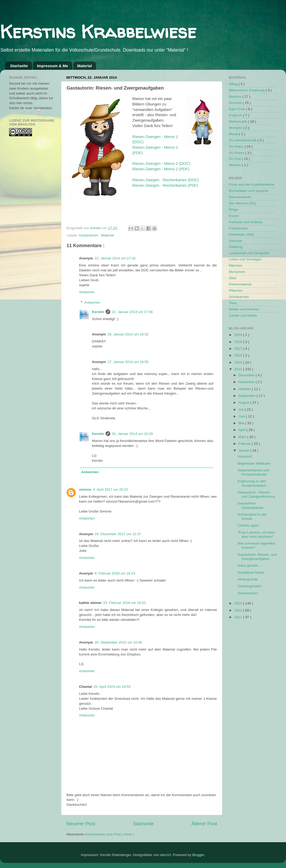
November (247, 382)
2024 (239, 335)
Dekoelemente (240, 197)
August (244, 402)
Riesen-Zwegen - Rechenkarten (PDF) (165, 185)
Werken (235, 165)
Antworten (87, 292)
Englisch (236, 115)
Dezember (247, 375)
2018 (239, 342)
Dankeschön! (248, 593)
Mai (242, 423)
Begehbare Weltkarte (254, 463)
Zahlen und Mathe (243, 316)
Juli (242, 410)
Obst (233, 278)
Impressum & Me (53, 66)
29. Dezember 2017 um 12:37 (118, 534)
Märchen (236, 266)
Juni (242, 416)
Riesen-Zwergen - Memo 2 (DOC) (161, 164)
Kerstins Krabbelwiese (98, 32)
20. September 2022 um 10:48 (118, 642)
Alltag (234, 84)
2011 (239, 617)
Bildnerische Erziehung (247, 90)
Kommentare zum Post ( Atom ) (110, 834)
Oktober (245, 389)
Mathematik (238, 121)
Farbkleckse (238, 228)
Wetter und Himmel (244, 309)
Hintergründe (248, 579)
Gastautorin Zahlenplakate (251, 505)
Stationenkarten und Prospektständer (253, 472)
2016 (239, 355)
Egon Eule (237, 109)
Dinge (233, 210)
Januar (244, 450)
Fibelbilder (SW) (241, 235)
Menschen (237, 272)
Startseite (19, 66)
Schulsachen (239, 297)
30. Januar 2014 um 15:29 (132, 434)
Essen (234, 216)
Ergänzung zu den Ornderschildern (252, 483)
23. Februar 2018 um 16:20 (125, 603)
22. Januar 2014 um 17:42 (115, 258)
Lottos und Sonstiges (245, 259)
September (248, 396)
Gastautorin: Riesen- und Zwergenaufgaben (257, 557)
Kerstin (96, 228)
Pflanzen (236, 291)
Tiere (233, 303)
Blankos (236, 96)
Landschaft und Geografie (249, 253)
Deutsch (236, 103)
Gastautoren (89, 235)
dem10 (165, 855)
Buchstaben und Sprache (249, 191)
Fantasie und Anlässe (246, 222)
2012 (239, 610)
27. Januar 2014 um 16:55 (128, 362)
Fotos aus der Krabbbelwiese (252, 185)
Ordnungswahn (250, 586)
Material (85, 66)
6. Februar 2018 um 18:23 (115, 573)
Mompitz (236, 128)
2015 (239, 362)
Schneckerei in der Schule (252, 517)
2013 (239, 603)
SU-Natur (237, 146)
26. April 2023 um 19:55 (112, 687)
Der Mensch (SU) (242, 203)
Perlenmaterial (240, 284)
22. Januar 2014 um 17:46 (132, 312)
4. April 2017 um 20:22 (110, 489)
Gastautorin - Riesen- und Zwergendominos (256, 494)
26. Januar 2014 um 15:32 (128, 334)
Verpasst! (245, 456)
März (243, 437)
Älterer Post (204, 824)
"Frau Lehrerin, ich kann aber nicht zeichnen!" (256, 535)
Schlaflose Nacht (251, 573)
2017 (239, 349)
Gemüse (235, 241)
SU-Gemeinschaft (243, 140)
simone (85, 489)
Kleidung (236, 247)
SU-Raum (237, 153)
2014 (239, 369)
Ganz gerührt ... (250, 566)
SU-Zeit (235, 159)
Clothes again (248, 525)
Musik (234, 134)
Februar (245, 444)
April (242, 430)
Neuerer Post (81, 824)
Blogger (198, 855)
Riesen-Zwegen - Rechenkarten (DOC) (166, 180)
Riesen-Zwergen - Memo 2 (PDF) (161, 169)
